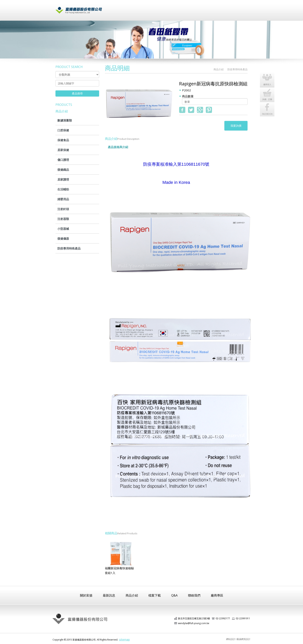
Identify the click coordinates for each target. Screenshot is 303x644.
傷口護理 (63, 160)
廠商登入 (219, 8)
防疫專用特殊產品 (69, 248)
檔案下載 (180, 8)
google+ (200, 110)
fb (182, 110)
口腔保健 (63, 130)
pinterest (209, 110)
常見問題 (199, 8)
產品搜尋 (77, 93)
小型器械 (63, 229)
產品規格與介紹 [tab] (118, 147)
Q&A (174, 595)
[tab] (134, 145)
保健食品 (63, 140)
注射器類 (63, 219)
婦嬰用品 (63, 199)
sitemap (124, 639)
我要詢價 (236, 126)
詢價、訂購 (268, 91)
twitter (191, 110)
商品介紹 (161, 8)
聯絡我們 (238, 8)
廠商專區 (217, 595)
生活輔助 (63, 189)
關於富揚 (122, 8)
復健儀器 (63, 238)
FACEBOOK (268, 106)
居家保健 (63, 150)
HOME (208, 69)
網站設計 (231, 639)
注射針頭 (63, 209)
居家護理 (63, 179)
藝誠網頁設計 (243, 639)
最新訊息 (141, 8)
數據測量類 (65, 120)
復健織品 (63, 170)
